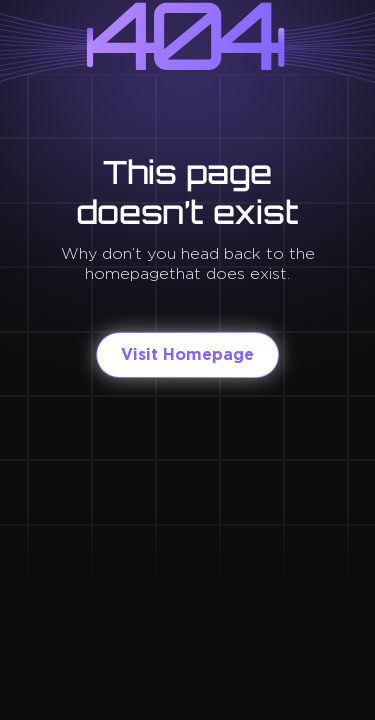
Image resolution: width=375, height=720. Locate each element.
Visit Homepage (187, 354)
